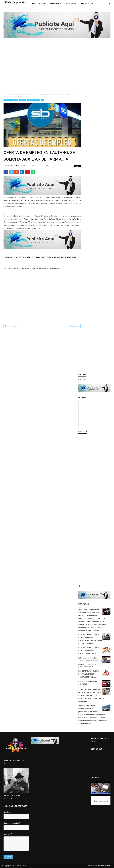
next (81, 586)
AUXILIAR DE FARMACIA (11, 100)
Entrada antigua (74, 326)
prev (79, 586)
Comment (78, 166)
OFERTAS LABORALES (34, 100)
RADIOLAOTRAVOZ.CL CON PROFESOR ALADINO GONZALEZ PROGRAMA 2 (88, 651)
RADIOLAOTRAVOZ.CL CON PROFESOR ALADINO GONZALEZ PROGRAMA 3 (88, 674)
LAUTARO (23, 100)
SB (43, 100)
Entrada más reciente (12, 326)
